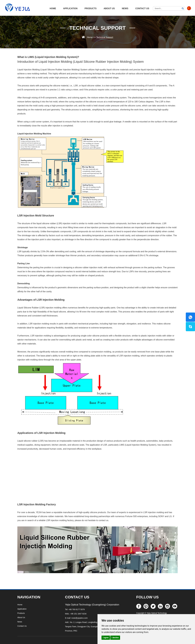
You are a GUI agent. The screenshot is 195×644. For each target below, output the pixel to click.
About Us (109, 8)
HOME (53, 8)
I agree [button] (106, 638)
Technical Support (98, 28)
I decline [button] (115, 638)
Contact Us (142, 8)
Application (70, 8)
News (125, 8)
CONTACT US (77, 597)
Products (91, 8)
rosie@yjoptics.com (79, 618)
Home (90, 37)
